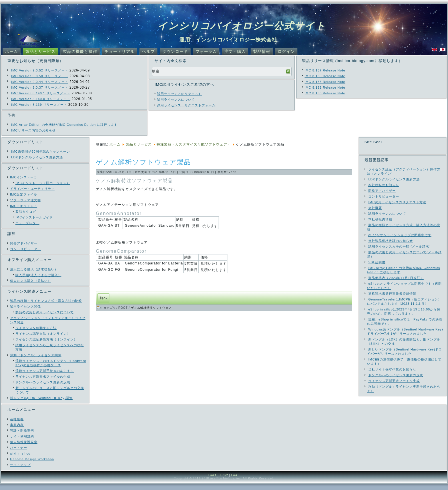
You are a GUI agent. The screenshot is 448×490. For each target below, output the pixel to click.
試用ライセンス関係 (25, 306)
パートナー (19, 454)
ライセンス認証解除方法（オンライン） (46, 339)
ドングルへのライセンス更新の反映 (43, 382)
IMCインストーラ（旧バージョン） (43, 183)
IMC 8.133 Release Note (325, 82)
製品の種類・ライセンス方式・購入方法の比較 (46, 301)
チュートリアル (120, 51)
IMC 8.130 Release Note (325, 93)
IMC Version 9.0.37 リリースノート (40, 87)
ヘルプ (148, 51)
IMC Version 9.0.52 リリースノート (40, 70)
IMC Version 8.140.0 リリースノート (41, 99)
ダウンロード (175, 51)
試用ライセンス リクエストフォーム (186, 105)
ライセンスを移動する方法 (36, 328)
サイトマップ (20, 471)
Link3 (236, 482)
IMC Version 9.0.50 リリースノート (40, 76)
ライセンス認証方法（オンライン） (43, 334)
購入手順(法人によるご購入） (38, 275)
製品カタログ (26, 212)
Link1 (212, 482)
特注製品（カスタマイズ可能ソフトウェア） (194, 144)
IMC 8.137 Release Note (325, 70)
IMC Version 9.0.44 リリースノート (40, 82)
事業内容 (17, 431)
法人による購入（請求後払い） (34, 269)
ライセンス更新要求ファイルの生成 (43, 377)
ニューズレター (27, 223)
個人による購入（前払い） (31, 281)
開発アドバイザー (24, 243)
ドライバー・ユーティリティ (32, 189)
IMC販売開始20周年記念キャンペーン (40, 152)
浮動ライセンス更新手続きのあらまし (45, 371)
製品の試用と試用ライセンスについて (45, 312)
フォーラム (206, 51)
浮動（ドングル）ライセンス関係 (36, 355)
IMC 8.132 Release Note (325, 87)
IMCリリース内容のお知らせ (33, 130)
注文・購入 (235, 51)
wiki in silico (20, 460)
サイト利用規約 (22, 443)
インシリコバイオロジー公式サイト (242, 26)
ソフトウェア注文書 (25, 200)
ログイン (286, 51)
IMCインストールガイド (34, 217)
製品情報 (262, 51)
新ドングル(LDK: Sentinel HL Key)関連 (41, 398)
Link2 (224, 482)
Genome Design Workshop (32, 465)
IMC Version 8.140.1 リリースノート (41, 93)
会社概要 (17, 425)
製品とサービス (40, 51)
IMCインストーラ (24, 177)
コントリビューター (25, 249)
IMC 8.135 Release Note (325, 76)
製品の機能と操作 (80, 51)
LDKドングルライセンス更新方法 (37, 157)
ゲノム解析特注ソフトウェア (151, 308)
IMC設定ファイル (24, 194)
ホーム (12, 51)
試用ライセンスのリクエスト (179, 94)
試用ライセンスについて (176, 99)
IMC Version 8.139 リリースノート (40, 105)
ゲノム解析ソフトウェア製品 (143, 162)
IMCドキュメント (24, 206)
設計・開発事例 (22, 437)
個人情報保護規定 (24, 448)
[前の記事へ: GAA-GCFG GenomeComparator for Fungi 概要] (103, 298)
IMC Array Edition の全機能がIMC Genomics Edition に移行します (64, 125)
